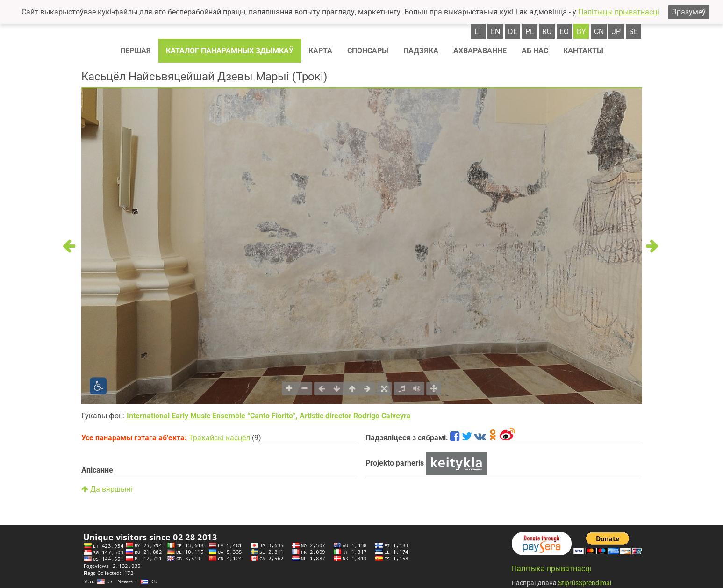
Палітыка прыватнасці (551, 569)
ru (547, 32)
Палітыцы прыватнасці (619, 12)
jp (616, 32)
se (634, 32)
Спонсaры (368, 51)
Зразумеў (689, 12)
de (513, 32)
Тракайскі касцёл (219, 438)
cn (599, 32)
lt (478, 32)
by (581, 32)
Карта (320, 51)
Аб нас (535, 51)
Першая (136, 51)
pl (530, 32)
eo (564, 32)
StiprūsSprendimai (585, 583)
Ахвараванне (480, 51)
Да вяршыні (107, 489)
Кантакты (583, 51)
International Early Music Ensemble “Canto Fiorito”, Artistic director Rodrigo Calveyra (269, 416)
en (495, 32)
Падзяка (421, 51)
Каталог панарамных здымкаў (230, 51)
